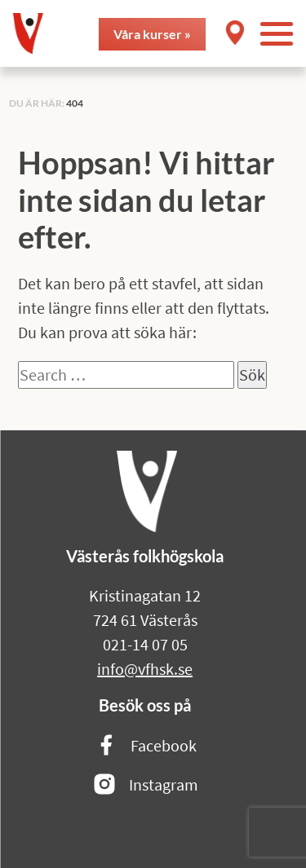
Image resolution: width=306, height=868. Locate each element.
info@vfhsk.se (145, 669)
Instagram (145, 785)
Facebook (145, 746)
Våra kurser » (152, 34)
